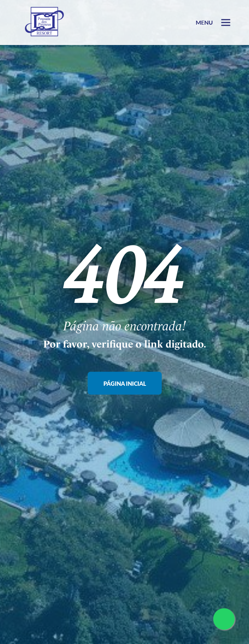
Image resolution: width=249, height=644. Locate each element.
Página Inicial (125, 383)
